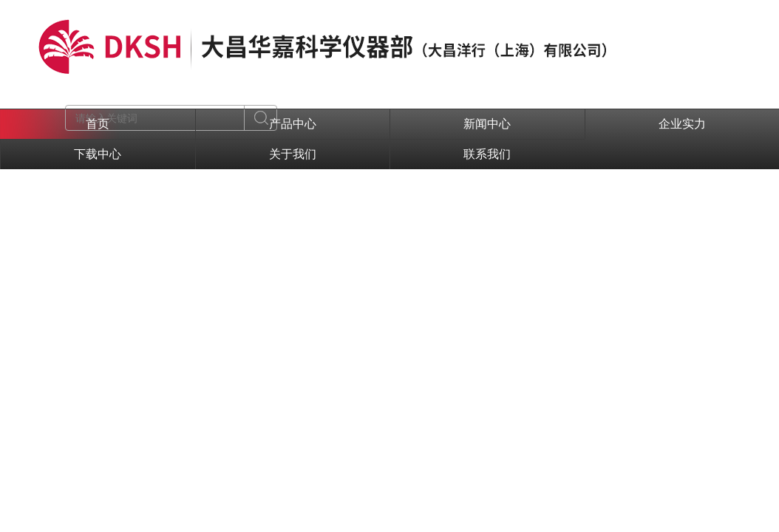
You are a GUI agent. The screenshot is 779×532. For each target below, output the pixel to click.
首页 (98, 124)
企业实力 (682, 124)
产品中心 (293, 124)
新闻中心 (487, 124)
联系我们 (487, 154)
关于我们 (293, 154)
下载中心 (98, 154)
